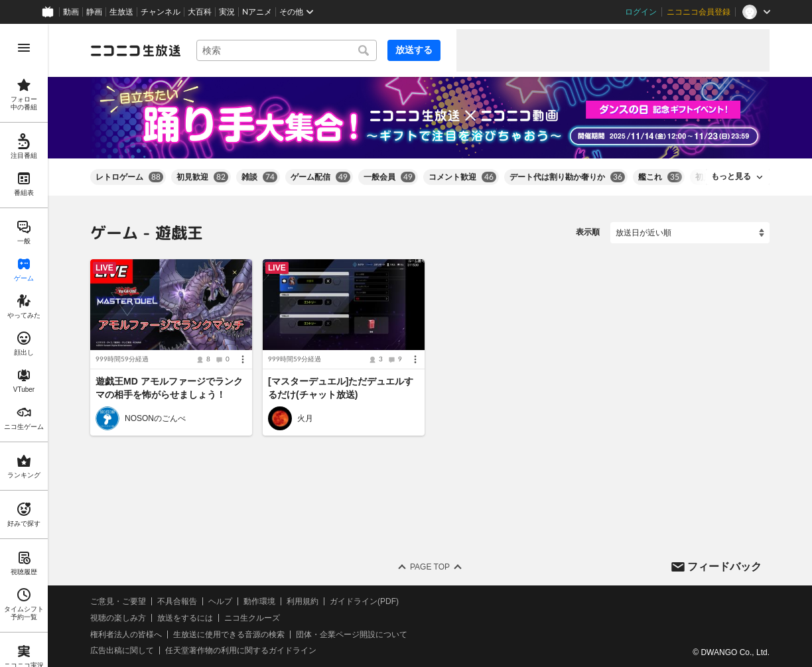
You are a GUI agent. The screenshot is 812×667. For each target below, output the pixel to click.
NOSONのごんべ (155, 418)
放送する (414, 50)
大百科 (200, 12)
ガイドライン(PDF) (364, 601)
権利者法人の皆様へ (126, 635)
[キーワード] (287, 50)
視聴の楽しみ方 (118, 618)
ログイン (641, 12)
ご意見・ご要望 (118, 601)
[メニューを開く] (24, 48)
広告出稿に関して (122, 650)
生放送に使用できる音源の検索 (229, 635)
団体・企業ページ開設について (352, 635)
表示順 (588, 232)
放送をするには (185, 618)
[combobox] (287, 50)
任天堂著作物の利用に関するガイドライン (241, 650)
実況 (227, 12)
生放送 (121, 12)
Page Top (430, 567)
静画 (94, 12)
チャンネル (161, 12)
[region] (24, 345)
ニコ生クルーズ (252, 618)
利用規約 (303, 601)
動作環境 (259, 601)
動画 (71, 12)
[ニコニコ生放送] (135, 50)
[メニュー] (243, 359)
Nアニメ (257, 12)
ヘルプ (220, 601)
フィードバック (724, 566)
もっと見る (731, 176)
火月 (305, 418)
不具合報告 (177, 601)
